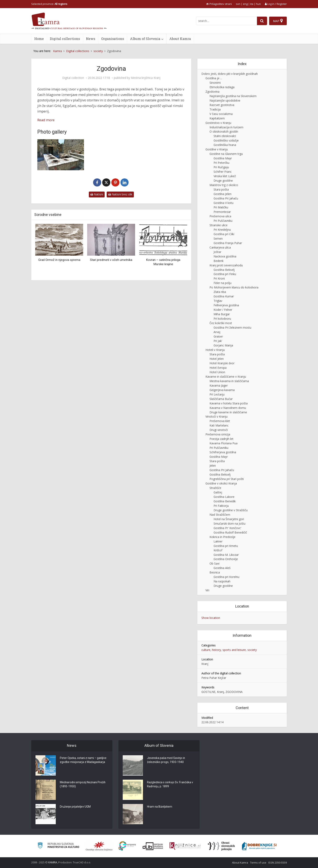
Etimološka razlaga (222, 87)
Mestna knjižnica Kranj (146, 78)
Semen (218, 238)
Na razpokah (222, 581)
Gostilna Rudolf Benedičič (230, 532)
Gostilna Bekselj (224, 270)
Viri (207, 590)
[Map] (278, 21)
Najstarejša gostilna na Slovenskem (233, 96)
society (252, 650)
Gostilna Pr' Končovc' (227, 528)
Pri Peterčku (221, 163)
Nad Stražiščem (220, 515)
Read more (46, 120)
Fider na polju (222, 283)
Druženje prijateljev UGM (75, 807)
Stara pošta (221, 189)
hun (258, 4)
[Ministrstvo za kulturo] (58, 846)
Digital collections (65, 39)
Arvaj (217, 332)
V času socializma (221, 114)
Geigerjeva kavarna (222, 390)
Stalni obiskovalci (225, 136)
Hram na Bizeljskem (160, 807)
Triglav (218, 301)
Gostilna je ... (214, 78)
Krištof (218, 550)
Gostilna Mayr (223, 158)
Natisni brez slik (120, 194)
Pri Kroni (219, 278)
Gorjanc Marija (223, 345)
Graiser (218, 336)
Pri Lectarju (217, 394)
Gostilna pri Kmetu (226, 546)
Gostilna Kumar (224, 296)
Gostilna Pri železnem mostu (232, 327)
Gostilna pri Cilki (224, 234)
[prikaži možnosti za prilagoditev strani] (219, 4)
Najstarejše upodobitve (225, 100)
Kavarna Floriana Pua (223, 443)
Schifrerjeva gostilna (223, 452)
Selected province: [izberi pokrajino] (49, 4)
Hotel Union (217, 372)
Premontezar (222, 212)
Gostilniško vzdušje (226, 140)
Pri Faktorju (221, 506)
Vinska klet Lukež (225, 176)
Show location (211, 618)
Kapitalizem (217, 118)
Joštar (217, 252)
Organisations (113, 39)
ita (252, 4)
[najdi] (262, 21)
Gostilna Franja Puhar (228, 243)
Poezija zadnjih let (221, 439)
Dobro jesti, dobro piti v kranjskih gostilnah (230, 74)
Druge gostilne (223, 181)
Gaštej (218, 492)
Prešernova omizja (218, 434)
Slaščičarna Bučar (221, 399)
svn (238, 4)
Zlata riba (220, 292)
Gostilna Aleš (222, 568)
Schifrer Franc (223, 172)
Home (39, 39)
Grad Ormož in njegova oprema (59, 260)
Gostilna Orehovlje (226, 559)
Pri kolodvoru (222, 319)
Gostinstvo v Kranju (218, 123)
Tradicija (215, 109)
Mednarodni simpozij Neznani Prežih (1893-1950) (83, 785)
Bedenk (219, 261)
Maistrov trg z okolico (224, 185)
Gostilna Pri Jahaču (226, 198)
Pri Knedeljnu (222, 230)
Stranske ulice (219, 225)
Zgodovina (212, 92)
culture (206, 650)
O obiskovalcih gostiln (224, 131)
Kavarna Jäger (219, 385)
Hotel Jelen (217, 359)
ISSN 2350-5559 (278, 863)
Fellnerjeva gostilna (226, 305)
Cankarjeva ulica (220, 247)
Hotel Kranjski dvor (222, 363)
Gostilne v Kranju (217, 149)
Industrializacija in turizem (226, 127)
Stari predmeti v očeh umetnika (111, 260)
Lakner (218, 541)
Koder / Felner (223, 310)
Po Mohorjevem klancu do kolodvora (234, 287)
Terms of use (258, 863)
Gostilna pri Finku (225, 274)
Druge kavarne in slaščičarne (228, 412)
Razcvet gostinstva (222, 105)
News (91, 39)
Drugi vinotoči (219, 430)
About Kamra (180, 39)
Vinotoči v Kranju (216, 416)
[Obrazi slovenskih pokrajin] (221, 846)
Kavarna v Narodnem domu (228, 408)
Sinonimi (215, 83)
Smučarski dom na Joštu (229, 523)
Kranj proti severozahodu (226, 265)
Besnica (215, 572)
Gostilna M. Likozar (226, 555)
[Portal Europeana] (127, 846)
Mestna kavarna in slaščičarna (229, 381)
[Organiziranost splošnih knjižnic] (99, 846)
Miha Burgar (222, 314)
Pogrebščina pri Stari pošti (227, 479)
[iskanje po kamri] (227, 21)
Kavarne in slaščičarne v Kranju (226, 377)
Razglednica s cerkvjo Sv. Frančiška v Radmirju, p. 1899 (170, 785)
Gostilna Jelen (222, 194)
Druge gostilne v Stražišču (231, 510)
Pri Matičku (221, 207)
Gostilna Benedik (225, 501)
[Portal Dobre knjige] (259, 846)
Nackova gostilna (225, 256)
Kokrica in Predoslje (222, 537)
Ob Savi (214, 563)
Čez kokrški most (221, 323)
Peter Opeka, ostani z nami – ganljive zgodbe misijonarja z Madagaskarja (83, 760)
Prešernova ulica (220, 216)
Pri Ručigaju (221, 167)
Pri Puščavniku (223, 221)
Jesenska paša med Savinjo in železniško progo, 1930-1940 (166, 760)
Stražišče (215, 488)
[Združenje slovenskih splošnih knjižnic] (185, 846)
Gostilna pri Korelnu (226, 577)
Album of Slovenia (145, 39)
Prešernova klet (220, 421)
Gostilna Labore (224, 497)
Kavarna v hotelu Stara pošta (229, 403)
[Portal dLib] (153, 846)
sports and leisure (234, 650)
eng (245, 4)
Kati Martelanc (219, 425)
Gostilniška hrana (225, 145)
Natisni (97, 194)
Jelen (213, 466)
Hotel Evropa (218, 368)
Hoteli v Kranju (215, 350)
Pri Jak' (218, 341)
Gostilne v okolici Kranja (221, 483)
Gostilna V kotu (223, 203)
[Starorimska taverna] (61, 155)
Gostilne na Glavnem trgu (226, 154)
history (216, 650)
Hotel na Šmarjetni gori (229, 519)
